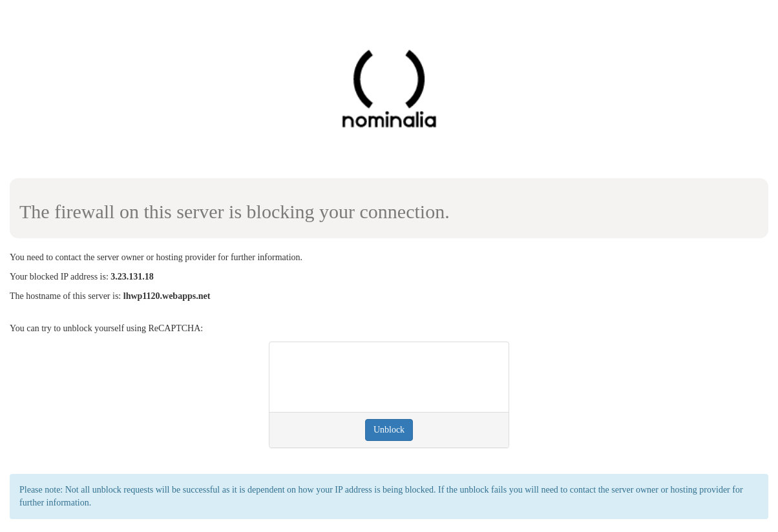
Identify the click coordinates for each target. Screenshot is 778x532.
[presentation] (377, 377)
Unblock (389, 430)
